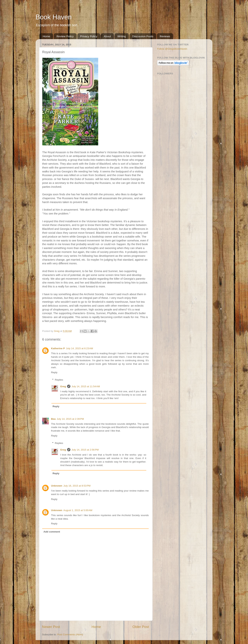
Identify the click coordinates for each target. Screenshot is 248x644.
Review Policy (65, 36)
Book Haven (54, 17)
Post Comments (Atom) (70, 634)
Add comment (52, 532)
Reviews (165, 36)
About (107, 36)
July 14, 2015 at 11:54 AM (86, 386)
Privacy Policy (89, 36)
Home (46, 36)
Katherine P (58, 348)
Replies (59, 380)
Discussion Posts (143, 36)
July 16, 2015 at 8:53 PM (77, 486)
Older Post (141, 627)
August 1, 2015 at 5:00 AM (78, 510)
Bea (53, 419)
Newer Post (51, 627)
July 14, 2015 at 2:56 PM (85, 450)
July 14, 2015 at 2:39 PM (70, 419)
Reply (54, 372)
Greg (63, 386)
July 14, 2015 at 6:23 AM (80, 348)
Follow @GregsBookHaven (172, 49)
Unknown (57, 486)
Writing (122, 36)
